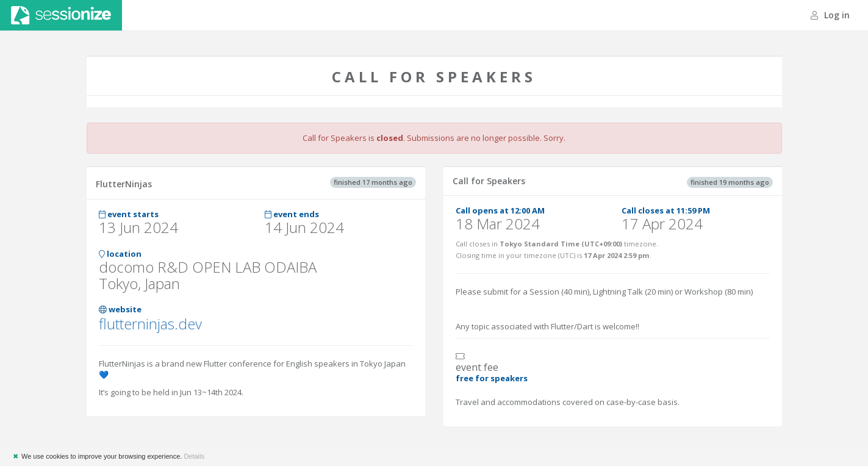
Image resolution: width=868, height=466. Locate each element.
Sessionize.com (61, 15)
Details (194, 456)
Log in (830, 15)
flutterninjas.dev (150, 324)
